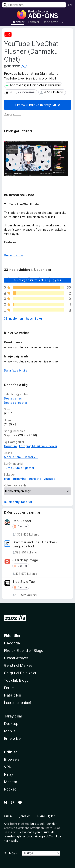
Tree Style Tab (24, 582)
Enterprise (12, 738)
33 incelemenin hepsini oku (23, 318)
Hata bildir (13, 695)
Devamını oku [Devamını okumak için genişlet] (13, 255)
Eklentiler (12, 636)
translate (35, 479)
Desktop (11, 724)
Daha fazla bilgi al (16, 370)
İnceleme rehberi (17, 703)
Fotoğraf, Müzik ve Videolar (38, 446)
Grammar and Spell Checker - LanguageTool (35, 544)
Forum (9, 688)
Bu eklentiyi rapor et (18, 502)
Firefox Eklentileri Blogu (24, 651)
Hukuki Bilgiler (45, 816)
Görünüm (10, 446)
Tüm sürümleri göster (19, 468)
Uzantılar (18, 22)
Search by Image (25, 560)
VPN (8, 767)
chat (7, 479)
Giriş (70, 5)
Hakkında (12, 643)
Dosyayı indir (12, 114)
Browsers (12, 759)
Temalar (33, 22)
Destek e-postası (16, 403)
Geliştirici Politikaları (21, 673)
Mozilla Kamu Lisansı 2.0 (21, 457)
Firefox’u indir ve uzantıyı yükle (38, 105)
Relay (9, 774)
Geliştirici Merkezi (19, 665)
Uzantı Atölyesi (17, 658)
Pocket (10, 789)
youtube (49, 479)
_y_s (24, 66)
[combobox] (34, 5)
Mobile (10, 731)
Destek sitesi (13, 398)
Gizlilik (8, 816)
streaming (19, 479)
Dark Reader (22, 521)
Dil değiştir (11, 853)
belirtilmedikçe (20, 824)
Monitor (11, 782)
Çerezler (24, 816)
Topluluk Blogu (16, 680)
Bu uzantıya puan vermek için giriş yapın (37, 280)
